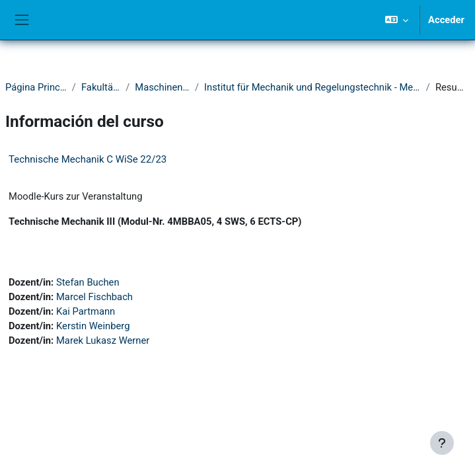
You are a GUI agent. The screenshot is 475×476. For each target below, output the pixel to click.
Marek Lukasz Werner (103, 340)
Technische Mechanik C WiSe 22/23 (88, 159)
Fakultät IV (101, 87)
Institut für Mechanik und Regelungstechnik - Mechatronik (312, 87)
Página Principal (36, 87)
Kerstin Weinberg (93, 326)
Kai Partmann (86, 311)
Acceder (446, 20)
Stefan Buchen (88, 282)
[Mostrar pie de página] (442, 443)
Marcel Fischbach (94, 297)
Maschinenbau (162, 87)
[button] (397, 20)
